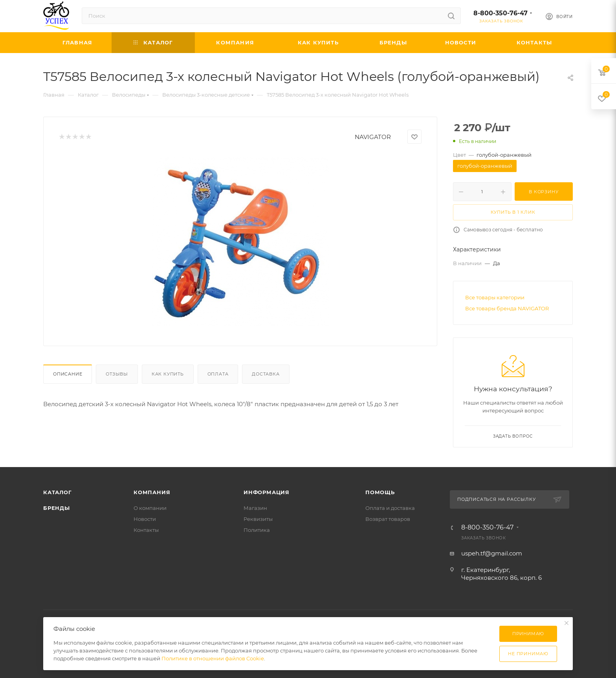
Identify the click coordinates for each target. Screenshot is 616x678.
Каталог (58, 492)
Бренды (57, 508)
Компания (152, 492)
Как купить (168, 374)
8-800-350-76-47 (500, 13)
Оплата (218, 374)
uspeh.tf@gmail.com (492, 553)
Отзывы (117, 374)
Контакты (146, 530)
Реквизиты (258, 519)
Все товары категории (495, 297)
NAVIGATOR (373, 137)
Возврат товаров (388, 519)
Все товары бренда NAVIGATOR (507, 308)
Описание (68, 374)
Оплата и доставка (390, 508)
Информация (267, 492)
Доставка (266, 374)
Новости (145, 519)
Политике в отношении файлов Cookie (213, 658)
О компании (150, 508)
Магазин (255, 508)
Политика (257, 530)
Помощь (380, 492)
